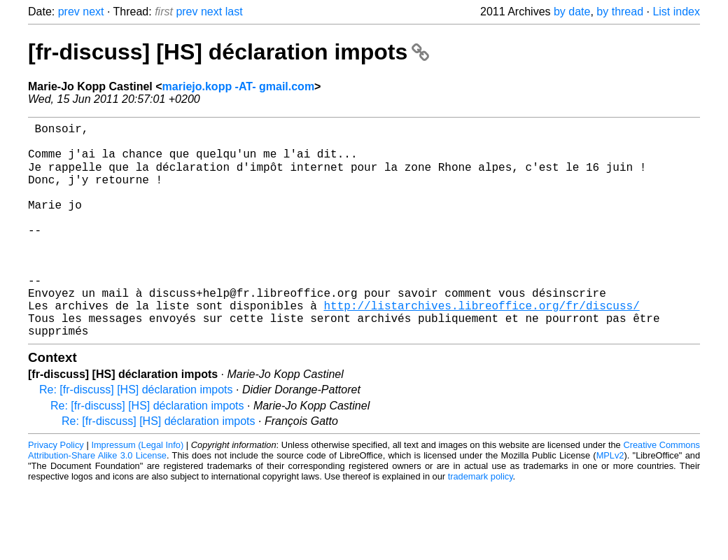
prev (69, 12)
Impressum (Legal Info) (137, 492)
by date (572, 12)
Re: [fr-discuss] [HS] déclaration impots (136, 436)
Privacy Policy (56, 492)
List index (676, 12)
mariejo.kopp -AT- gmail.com (239, 86)
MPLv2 (610, 502)
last (234, 12)
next (93, 12)
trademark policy (481, 523)
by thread (620, 12)
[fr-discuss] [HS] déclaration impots (229, 52)
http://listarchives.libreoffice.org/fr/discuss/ (481, 346)
